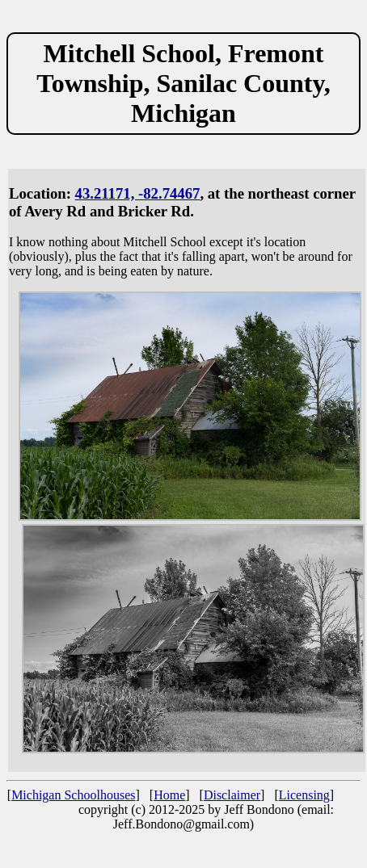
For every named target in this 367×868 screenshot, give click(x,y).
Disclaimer (232, 795)
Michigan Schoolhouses (73, 795)
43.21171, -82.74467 (138, 193)
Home (169, 795)
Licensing (304, 795)
